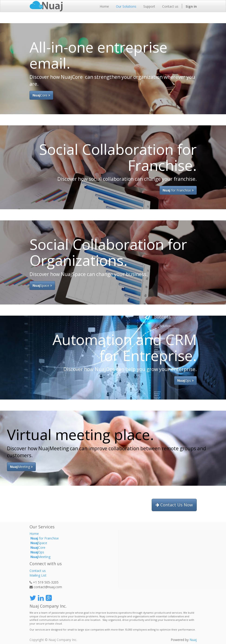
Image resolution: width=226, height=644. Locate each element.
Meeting (40, 557)
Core (41, 95)
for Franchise (178, 190)
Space (42, 285)
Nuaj (193, 640)
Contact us (38, 571)
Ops (185, 380)
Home (34, 534)
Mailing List (38, 575)
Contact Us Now (174, 505)
